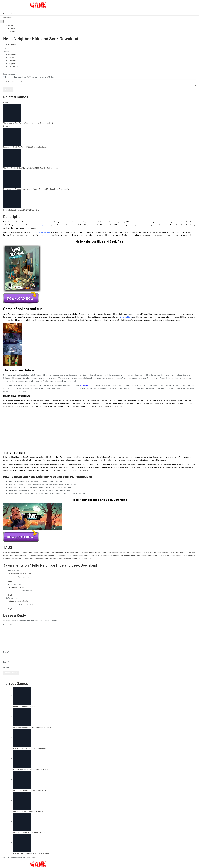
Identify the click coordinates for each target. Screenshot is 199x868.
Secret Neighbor (86, 385)
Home (6, 13)
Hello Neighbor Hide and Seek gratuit (85, 555)
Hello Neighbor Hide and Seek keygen (177, 555)
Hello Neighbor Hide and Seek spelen (44, 558)
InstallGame (31, 858)
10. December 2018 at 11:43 (20, 573)
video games (42, 225)
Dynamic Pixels (126, 317)
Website (6, 667)
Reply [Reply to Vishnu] (10, 609)
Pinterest (12, 61)
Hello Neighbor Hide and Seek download (106, 553)
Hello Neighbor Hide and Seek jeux (148, 555)
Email (6, 662)
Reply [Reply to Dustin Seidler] (10, 595)
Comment (8, 625)
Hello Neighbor (44, 232)
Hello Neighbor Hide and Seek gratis (57, 555)
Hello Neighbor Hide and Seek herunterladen (117, 555)
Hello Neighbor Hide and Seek (15, 553)
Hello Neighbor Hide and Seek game (28, 555)
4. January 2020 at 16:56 (18, 601)
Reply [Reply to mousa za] (10, 581)
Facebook (12, 55)
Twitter (11, 57)
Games (11, 13)
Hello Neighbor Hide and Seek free (135, 553)
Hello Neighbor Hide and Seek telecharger (74, 558)
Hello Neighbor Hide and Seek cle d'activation (44, 553)
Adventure (12, 32)
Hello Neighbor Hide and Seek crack (76, 553)
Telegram (12, 64)
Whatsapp (13, 67)
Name (6, 652)
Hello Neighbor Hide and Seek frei (162, 553)
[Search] (99, 18)
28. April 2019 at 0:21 (17, 587)
